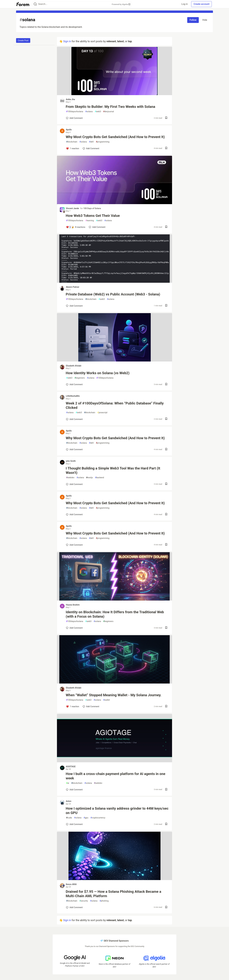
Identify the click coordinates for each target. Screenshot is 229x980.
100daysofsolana (75, 112)
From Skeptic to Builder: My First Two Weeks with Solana (110, 107)
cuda (69, 818)
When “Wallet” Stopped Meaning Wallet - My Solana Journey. (114, 695)
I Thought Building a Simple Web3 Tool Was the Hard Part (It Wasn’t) (113, 470)
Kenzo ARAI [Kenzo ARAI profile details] (71, 884)
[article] (114, 94)
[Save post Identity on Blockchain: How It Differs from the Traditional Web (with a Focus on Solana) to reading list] (166, 628)
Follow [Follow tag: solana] (193, 20)
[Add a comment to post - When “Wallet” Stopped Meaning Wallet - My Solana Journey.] (73, 706)
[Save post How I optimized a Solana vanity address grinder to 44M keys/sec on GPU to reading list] (166, 824)
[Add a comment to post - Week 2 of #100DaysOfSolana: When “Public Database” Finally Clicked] (74, 419)
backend (100, 478)
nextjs (90, 478)
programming (103, 142)
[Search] (35, 4)
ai (68, 783)
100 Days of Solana (92, 208)
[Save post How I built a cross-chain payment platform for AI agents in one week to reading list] (166, 790)
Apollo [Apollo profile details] (69, 130)
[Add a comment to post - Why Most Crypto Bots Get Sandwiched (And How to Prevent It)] (73, 148)
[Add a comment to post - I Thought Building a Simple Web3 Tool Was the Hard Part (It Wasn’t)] (74, 484)
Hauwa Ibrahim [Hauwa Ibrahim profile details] (73, 605)
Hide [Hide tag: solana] (205, 20)
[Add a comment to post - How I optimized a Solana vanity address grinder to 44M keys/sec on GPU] (74, 824)
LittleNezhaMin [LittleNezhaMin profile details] (73, 396)
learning (90, 221)
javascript (102, 413)
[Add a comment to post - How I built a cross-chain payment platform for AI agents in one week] (74, 790)
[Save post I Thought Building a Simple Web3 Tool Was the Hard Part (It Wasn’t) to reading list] (166, 484)
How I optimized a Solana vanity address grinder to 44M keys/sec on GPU (117, 811)
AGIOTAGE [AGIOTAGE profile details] (71, 767)
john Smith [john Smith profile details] (71, 461)
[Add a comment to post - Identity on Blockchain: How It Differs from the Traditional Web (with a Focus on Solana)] (74, 628)
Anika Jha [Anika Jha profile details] (70, 99)
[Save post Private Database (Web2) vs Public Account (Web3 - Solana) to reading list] (166, 306)
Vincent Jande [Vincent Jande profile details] (72, 208)
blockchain (72, 142)
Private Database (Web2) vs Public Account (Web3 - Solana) (113, 294)
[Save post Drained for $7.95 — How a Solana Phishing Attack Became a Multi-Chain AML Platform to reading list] (166, 907)
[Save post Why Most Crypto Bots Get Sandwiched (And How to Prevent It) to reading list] (166, 148)
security (84, 901)
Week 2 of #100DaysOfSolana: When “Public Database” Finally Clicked (115, 405)
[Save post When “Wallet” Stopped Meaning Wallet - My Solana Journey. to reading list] (166, 707)
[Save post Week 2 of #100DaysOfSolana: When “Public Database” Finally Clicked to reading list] (166, 419)
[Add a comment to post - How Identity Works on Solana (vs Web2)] (74, 384)
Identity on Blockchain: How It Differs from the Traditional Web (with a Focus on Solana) (115, 614)
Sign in (67, 41)
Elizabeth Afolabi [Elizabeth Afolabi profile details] (74, 366)
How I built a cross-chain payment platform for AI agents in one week (116, 776)
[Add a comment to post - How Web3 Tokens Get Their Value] (76, 227)
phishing (104, 901)
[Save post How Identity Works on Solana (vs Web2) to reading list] (166, 385)
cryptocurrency (98, 818)
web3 (98, 112)
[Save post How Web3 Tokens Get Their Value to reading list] (166, 227)
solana (89, 112)
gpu (86, 818)
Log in (185, 4)
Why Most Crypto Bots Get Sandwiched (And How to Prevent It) (115, 137)
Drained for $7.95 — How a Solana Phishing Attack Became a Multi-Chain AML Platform (113, 894)
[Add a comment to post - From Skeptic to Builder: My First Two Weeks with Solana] (74, 118)
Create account (201, 4)
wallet (106, 700)
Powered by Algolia (121, 4)
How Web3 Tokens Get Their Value (93, 216)
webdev (70, 478)
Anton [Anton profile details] (69, 801)
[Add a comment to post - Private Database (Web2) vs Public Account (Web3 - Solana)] (74, 306)
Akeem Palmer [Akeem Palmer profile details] (73, 287)
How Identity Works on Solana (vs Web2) (98, 373)
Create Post (23, 40)
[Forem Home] (23, 4)
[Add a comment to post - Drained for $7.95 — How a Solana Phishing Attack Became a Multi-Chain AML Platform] (74, 907)
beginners (80, 378)
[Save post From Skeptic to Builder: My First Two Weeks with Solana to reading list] (166, 118)
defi (91, 142)
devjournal (108, 112)
